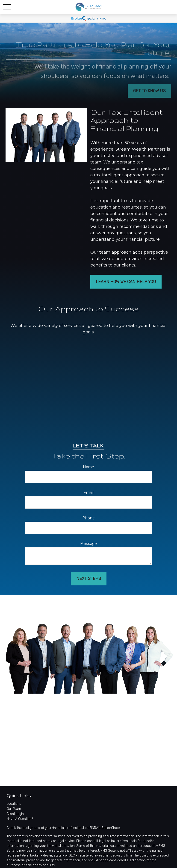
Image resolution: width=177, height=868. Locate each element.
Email (88, 493)
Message (88, 544)
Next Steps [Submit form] (89, 579)
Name (88, 467)
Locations (14, 804)
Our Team (14, 809)
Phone (88, 518)
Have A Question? (20, 819)
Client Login (15, 814)
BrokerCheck (111, 828)
